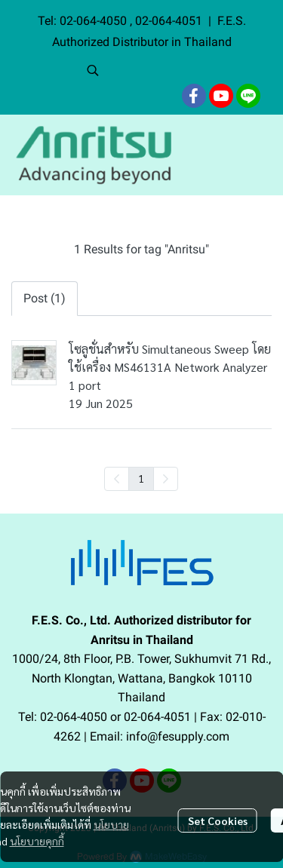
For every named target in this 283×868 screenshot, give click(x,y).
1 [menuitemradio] (141, 478)
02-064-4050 (95, 21)
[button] (177, 70)
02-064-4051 (169, 21)
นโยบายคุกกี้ (37, 841)
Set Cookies (218, 820)
